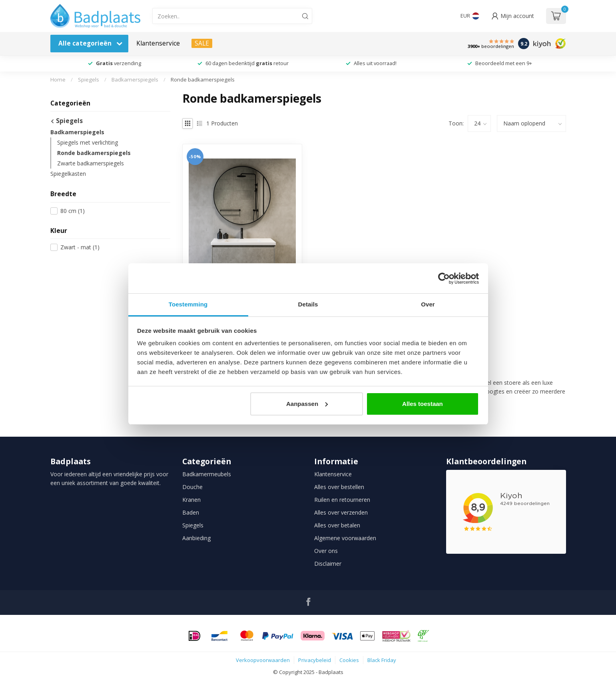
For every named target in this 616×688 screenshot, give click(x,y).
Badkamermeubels (207, 474)
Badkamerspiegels (135, 80)
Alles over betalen (337, 525)
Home (58, 80)
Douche (192, 487)
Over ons (326, 551)
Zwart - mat (80, 247)
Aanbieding (196, 538)
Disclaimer (328, 564)
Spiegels (89, 80)
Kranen (191, 500)
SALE (202, 43)
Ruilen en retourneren (342, 500)
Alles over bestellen (339, 487)
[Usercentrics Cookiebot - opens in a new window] (444, 278)
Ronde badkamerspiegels (203, 80)
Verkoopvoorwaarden (263, 660)
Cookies (349, 660)
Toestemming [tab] (188, 304)
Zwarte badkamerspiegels (91, 163)
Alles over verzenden (341, 512)
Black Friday (382, 660)
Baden (191, 512)
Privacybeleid (315, 660)
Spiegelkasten (68, 174)
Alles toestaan (423, 404)
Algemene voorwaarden (345, 538)
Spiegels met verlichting (88, 142)
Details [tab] (308, 304)
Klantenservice (158, 43)
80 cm (73, 211)
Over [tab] (428, 304)
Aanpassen (307, 404)
